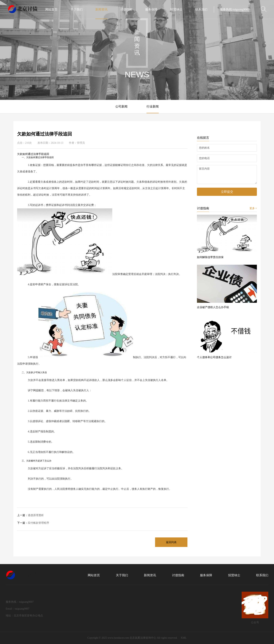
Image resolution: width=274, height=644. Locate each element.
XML (184, 638)
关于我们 (122, 575)
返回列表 (171, 542)
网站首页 (94, 575)
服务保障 (206, 575)
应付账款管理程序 (33, 523)
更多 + (253, 208)
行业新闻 (153, 106)
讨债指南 (178, 575)
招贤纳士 (234, 575)
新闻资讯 (150, 575)
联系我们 (262, 575)
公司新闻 (121, 106)
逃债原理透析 (30, 515)
